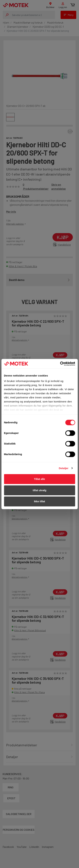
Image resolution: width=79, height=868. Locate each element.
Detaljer (64, 468)
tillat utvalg (39, 490)
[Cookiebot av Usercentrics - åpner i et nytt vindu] (60, 364)
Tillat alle (40, 479)
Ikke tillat (39, 501)
